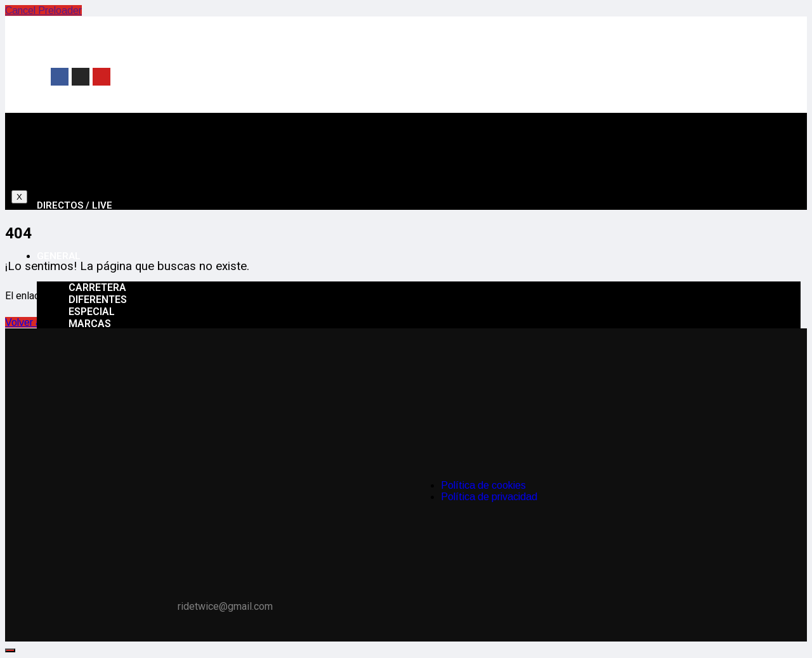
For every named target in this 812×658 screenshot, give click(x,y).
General (59, 256)
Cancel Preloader (43, 10)
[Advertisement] (514, 75)
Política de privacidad (489, 497)
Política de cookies (483, 485)
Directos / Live (75, 205)
